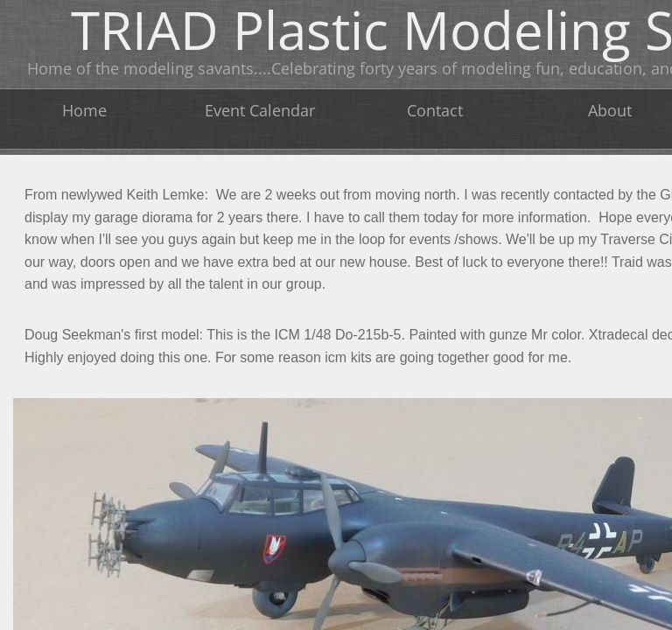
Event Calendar (260, 110)
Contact (435, 110)
